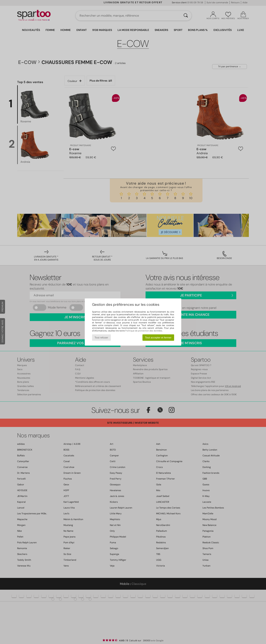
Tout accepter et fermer (158, 338)
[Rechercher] (186, 16)
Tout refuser (101, 338)
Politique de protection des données (144, 331)
